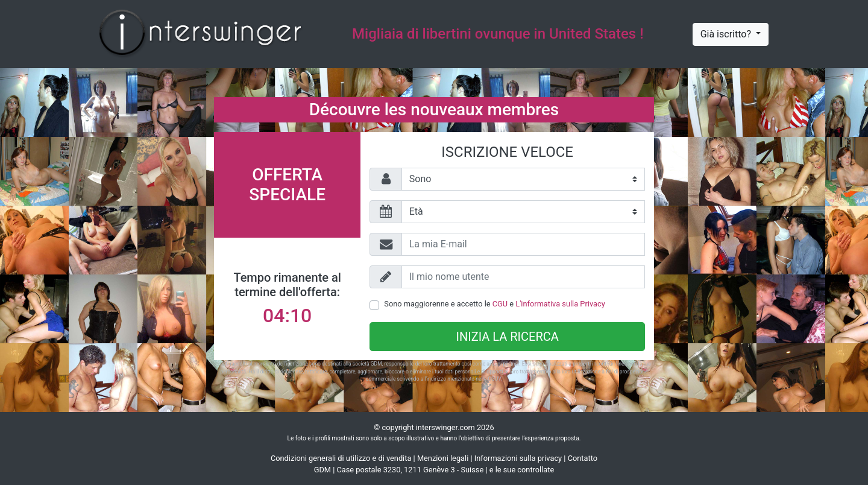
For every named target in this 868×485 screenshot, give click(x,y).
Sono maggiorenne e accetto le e (494, 304)
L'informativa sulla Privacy (560, 304)
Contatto (583, 458)
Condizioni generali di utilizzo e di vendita (341, 458)
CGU (500, 304)
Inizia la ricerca (508, 337)
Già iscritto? (727, 34)
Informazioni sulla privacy (518, 458)
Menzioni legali (443, 458)
